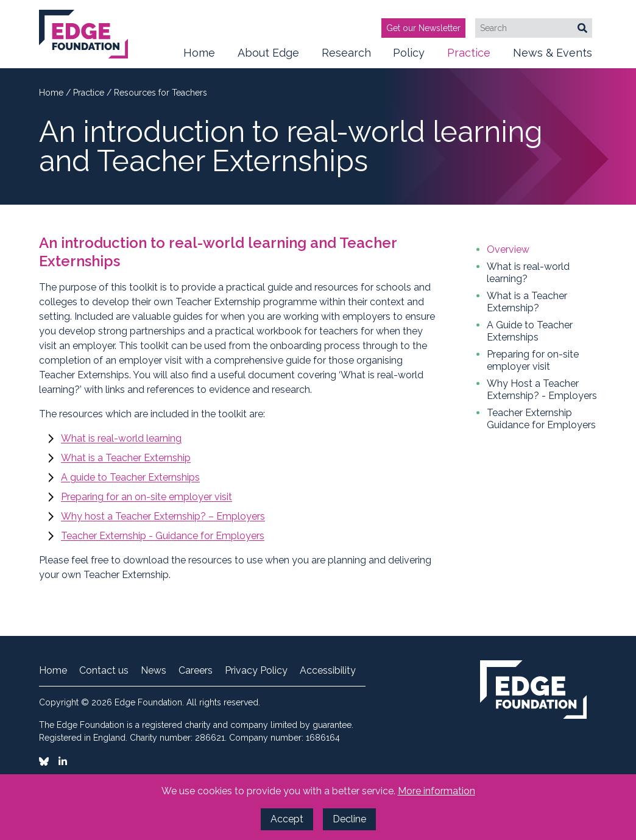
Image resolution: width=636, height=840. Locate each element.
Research (346, 57)
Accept (287, 819)
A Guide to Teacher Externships (530, 331)
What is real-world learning (121, 438)
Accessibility (328, 671)
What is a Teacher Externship (126, 458)
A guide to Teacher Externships (130, 477)
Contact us (104, 671)
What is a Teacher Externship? (527, 302)
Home (199, 53)
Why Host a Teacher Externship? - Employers (542, 390)
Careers (196, 671)
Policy (409, 57)
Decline (349, 819)
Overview (508, 249)
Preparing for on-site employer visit (533, 360)
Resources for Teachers (161, 93)
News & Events (553, 57)
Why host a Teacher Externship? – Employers (163, 516)
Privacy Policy (256, 671)
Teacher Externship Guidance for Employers (541, 419)
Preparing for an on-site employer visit (147, 497)
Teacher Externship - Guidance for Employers (163, 536)
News (154, 671)
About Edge (268, 57)
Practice (469, 57)
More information (436, 791)
